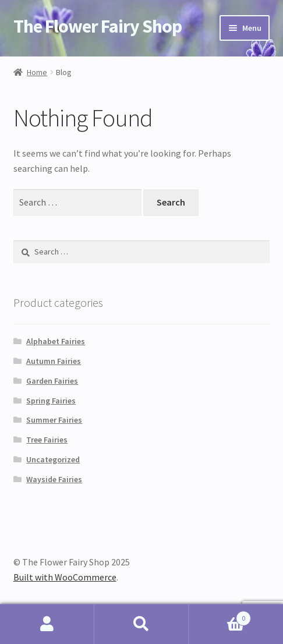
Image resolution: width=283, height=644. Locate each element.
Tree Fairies (47, 440)
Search (141, 624)
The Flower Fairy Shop (98, 26)
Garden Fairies (52, 381)
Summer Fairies (54, 420)
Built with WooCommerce (65, 577)
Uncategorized (53, 459)
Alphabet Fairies (56, 341)
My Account (47, 624)
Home (37, 72)
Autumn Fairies (54, 361)
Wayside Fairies (54, 479)
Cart (220, 616)
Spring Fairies (51, 401)
